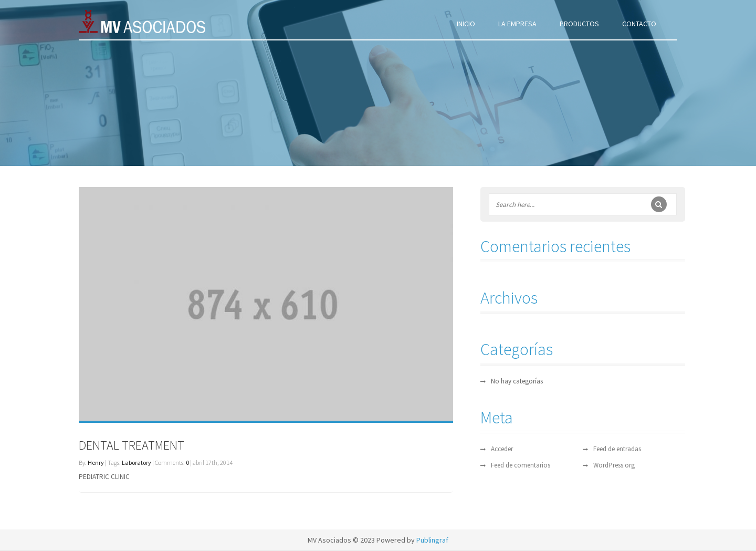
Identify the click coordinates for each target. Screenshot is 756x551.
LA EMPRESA (517, 24)
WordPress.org (614, 465)
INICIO (466, 24)
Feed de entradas (617, 449)
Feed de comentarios (521, 465)
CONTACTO (639, 24)
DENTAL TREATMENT (132, 445)
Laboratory (136, 462)
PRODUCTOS (579, 24)
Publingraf (432, 540)
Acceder (502, 449)
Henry (96, 462)
